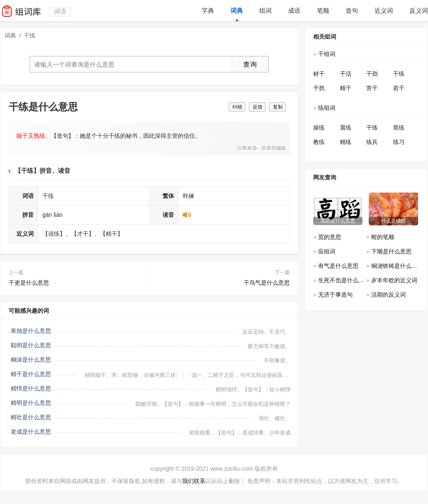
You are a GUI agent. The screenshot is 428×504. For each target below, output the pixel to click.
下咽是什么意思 (391, 251)
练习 (399, 142)
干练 (399, 74)
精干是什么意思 (31, 374)
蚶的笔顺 (383, 237)
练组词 (327, 108)
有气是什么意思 (338, 266)
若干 (399, 88)
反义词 (419, 10)
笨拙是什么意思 (31, 331)
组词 (265, 10)
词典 (237, 10)
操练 (319, 128)
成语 (294, 10)
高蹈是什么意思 (338, 221)
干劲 (372, 74)
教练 (319, 142)
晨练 (346, 128)
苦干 (372, 88)
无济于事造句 (335, 295)
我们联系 (194, 481)
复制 (278, 107)
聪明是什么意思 (31, 345)
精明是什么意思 (31, 403)
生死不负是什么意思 (344, 280)
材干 (319, 74)
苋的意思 (330, 237)
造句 (352, 10)
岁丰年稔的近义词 (394, 280)
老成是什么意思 (31, 432)
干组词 (327, 54)
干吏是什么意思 (29, 283)
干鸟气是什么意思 (267, 283)
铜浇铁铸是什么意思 (397, 266)
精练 (346, 142)
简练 (399, 128)
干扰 (319, 88)
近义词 (384, 10)
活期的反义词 (388, 295)
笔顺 (323, 10)
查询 (250, 64)
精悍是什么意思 (31, 388)
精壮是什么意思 (31, 417)
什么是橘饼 (393, 221)
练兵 (372, 142)
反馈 (258, 107)
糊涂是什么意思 (31, 360)
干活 (346, 74)
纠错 (237, 107)
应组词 (327, 251)
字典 (208, 10)
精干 (346, 88)
